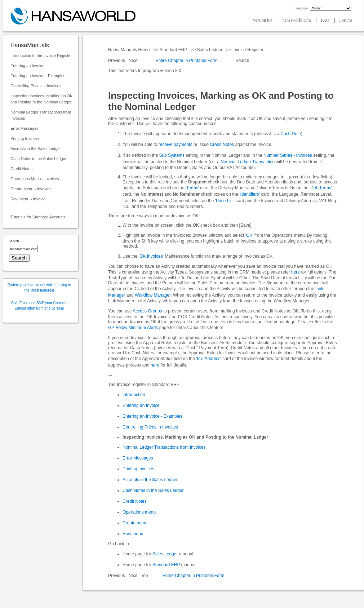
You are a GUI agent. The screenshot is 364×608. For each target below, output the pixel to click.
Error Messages (25, 128)
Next (134, 61)
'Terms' (192, 188)
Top (144, 576)
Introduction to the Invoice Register (41, 56)
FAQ (325, 20)
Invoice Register (248, 50)
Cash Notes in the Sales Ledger (38, 159)
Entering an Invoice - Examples (38, 76)
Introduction (134, 395)
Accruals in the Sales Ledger (36, 148)
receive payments (176, 145)
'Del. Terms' (321, 188)
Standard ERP (173, 50)
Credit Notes (21, 169)
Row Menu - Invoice (28, 199)
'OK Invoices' (151, 256)
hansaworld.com (297, 20)
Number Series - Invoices (288, 155)
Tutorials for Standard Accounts (38, 217)
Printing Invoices (25, 138)
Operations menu (139, 512)
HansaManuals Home (130, 50)
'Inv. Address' (209, 359)
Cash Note (291, 134)
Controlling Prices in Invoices (36, 86)
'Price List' (225, 201)
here (296, 272)
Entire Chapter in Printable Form (186, 61)
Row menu (133, 534)
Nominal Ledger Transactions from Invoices (41, 115)
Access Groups (147, 311)
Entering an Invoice (27, 66)
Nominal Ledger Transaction (248, 162)
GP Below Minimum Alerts (133, 328)
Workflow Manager (153, 295)
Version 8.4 (263, 20)
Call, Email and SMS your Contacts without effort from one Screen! (39, 306)
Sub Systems (172, 155)
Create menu (135, 523)
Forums (346, 20)
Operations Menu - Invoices (35, 179)
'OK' (249, 235)
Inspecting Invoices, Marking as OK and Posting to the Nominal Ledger (41, 99)
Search (242, 61)
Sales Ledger (210, 50)
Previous (117, 61)
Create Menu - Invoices (31, 189)
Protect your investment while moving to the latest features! (39, 288)
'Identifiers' (250, 194)
